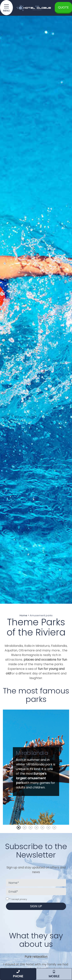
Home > (24, 615)
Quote (63, 7)
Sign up (36, 906)
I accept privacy (19, 899)
